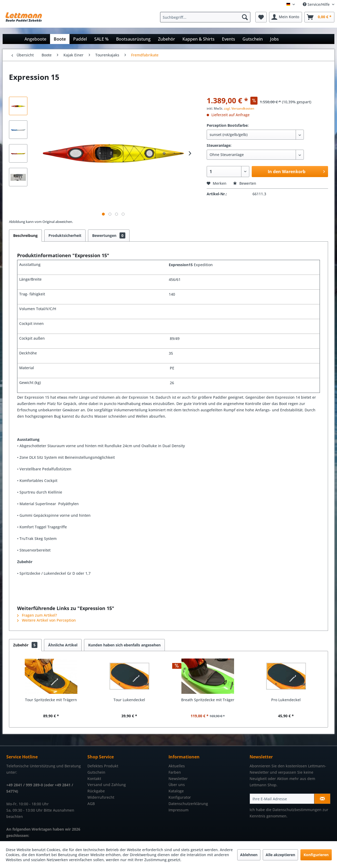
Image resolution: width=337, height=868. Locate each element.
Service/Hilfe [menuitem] (317, 4)
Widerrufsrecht (101, 797)
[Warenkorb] (319, 17)
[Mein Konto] (286, 17)
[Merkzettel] (261, 17)
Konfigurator (180, 797)
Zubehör (25, 645)
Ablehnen (249, 855)
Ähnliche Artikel (63, 645)
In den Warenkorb (296, 171)
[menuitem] (207, 17)
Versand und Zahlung (107, 785)
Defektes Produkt (103, 766)
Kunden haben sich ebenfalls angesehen (124, 645)
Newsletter (178, 779)
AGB (91, 804)
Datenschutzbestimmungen (297, 810)
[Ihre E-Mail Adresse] (282, 799)
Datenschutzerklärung (188, 804)
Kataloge (176, 791)
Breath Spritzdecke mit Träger (208, 700)
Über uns (177, 785)
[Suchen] (245, 17)
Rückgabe (96, 791)
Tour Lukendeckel (129, 700)
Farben (175, 772)
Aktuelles (177, 766)
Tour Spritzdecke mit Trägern (51, 700)
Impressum (179, 810)
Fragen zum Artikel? (37, 615)
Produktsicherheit (65, 235)
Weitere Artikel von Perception (46, 620)
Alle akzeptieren (280, 855)
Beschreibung (25, 235)
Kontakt (94, 779)
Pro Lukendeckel (286, 700)
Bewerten (245, 183)
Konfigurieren (316, 855)
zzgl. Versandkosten (239, 108)
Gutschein (96, 772)
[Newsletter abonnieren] (322, 799)
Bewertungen (109, 235)
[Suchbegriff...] (205, 17)
